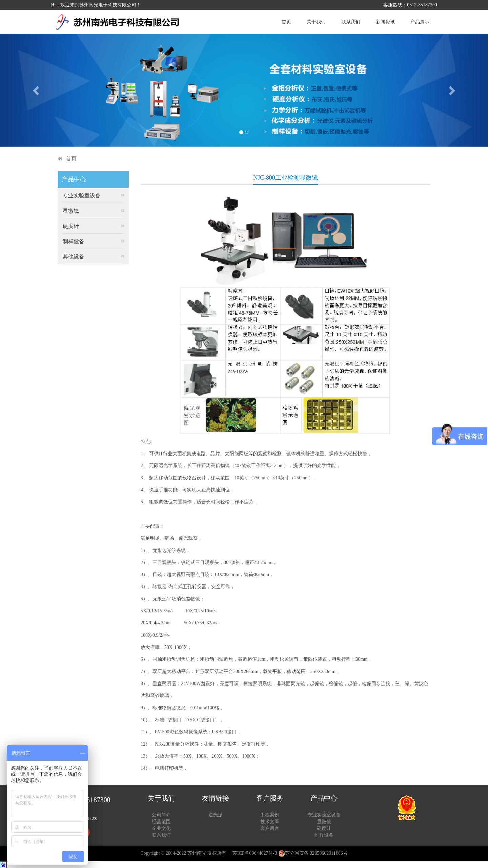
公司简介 (161, 815)
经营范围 (161, 822)
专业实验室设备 (82, 196)
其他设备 (74, 257)
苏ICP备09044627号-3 (255, 853)
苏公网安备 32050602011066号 (313, 853)
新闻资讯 (385, 22)
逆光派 (216, 815)
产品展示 (420, 22)
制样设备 (74, 241)
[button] (37, 90)
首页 (286, 22)
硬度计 (71, 226)
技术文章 (270, 822)
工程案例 (270, 815)
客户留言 (270, 828)
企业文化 (161, 828)
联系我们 (351, 22)
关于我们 (316, 22)
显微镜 (71, 211)
